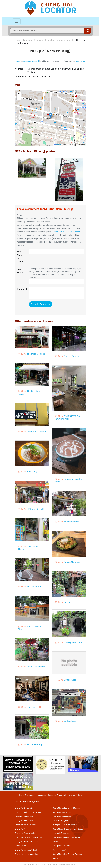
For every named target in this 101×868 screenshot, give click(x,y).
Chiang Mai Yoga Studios (62, 812)
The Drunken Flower (29, 393)
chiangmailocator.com (37, 864)
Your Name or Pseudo (21, 257)
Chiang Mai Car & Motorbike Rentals (28, 837)
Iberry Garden (34, 586)
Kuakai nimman (71, 522)
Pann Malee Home (36, 667)
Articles (79, 795)
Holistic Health (20, 846)
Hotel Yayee (33, 707)
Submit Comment (41, 304)
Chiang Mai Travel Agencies (25, 833)
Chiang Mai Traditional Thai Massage (66, 808)
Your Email (20, 271)
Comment (22, 289)
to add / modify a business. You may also (57, 61)
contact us (80, 61)
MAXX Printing (34, 745)
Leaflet (58, 145)
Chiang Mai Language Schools (59, 40)
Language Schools (32, 40)
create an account (31, 61)
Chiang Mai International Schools (27, 854)
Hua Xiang (32, 472)
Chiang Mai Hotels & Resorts (26, 825)
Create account (31, 795)
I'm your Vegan (71, 356)
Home (18, 40)
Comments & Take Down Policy (66, 232)
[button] (51, 115)
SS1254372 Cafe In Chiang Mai (68, 418)
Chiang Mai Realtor (36, 431)
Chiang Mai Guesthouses (24, 821)
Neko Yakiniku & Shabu (30, 628)
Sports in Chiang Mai (60, 821)
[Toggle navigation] (17, 21)
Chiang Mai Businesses (61, 846)
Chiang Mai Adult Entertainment (64, 829)
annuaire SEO (72, 864)
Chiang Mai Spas (21, 829)
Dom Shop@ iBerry (29, 548)
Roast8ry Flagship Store (69, 480)
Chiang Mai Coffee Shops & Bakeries (28, 812)
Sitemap (72, 795)
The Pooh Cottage (36, 354)
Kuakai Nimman (72, 562)
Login (18, 61)
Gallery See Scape (73, 642)
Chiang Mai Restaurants (24, 808)
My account (42, 795)
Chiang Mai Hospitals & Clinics (26, 842)
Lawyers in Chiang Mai (61, 833)
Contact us (52, 795)
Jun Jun (67, 602)
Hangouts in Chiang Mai (24, 816)
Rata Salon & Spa (36, 509)
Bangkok (81, 829)
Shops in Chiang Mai (60, 850)
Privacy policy (62, 795)
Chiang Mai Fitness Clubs (62, 816)
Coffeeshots (70, 680)
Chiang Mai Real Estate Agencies (65, 825)
